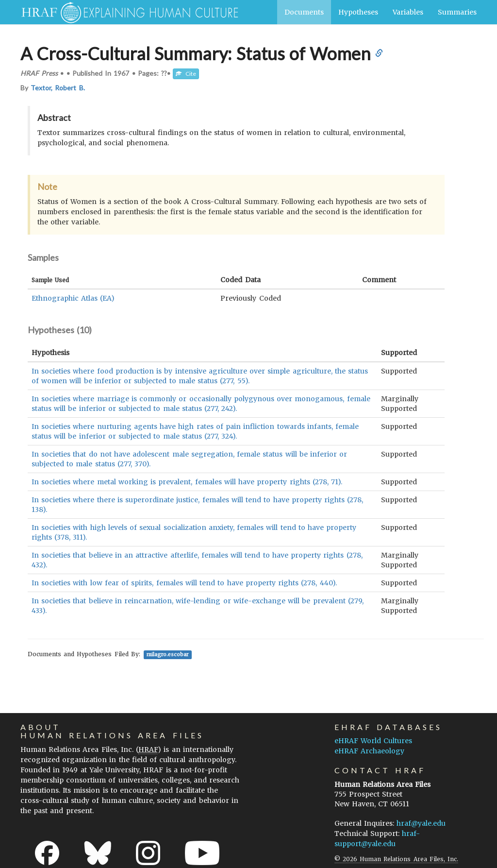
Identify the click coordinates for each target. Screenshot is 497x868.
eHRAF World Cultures (373, 741)
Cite (186, 74)
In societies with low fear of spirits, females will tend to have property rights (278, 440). (184, 583)
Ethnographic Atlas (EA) (73, 298)
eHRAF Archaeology (369, 751)
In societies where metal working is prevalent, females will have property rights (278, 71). (187, 482)
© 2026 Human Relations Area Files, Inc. (396, 859)
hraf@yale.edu (421, 823)
